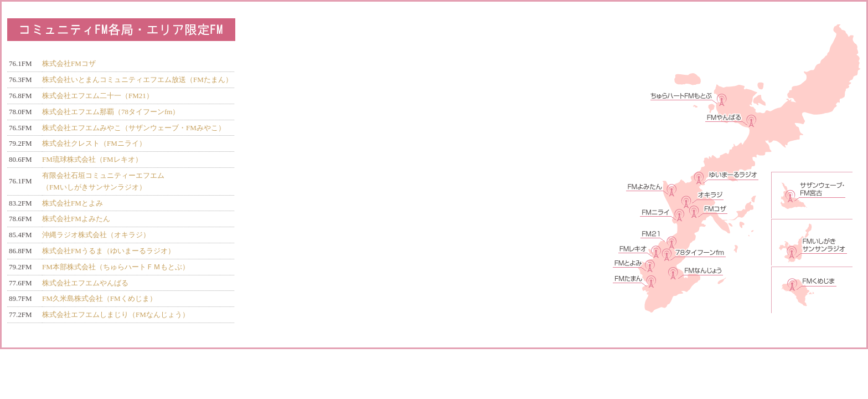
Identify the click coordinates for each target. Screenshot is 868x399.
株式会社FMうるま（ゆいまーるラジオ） (108, 251)
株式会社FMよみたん (76, 219)
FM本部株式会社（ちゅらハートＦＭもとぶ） (116, 267)
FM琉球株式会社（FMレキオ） (92, 159)
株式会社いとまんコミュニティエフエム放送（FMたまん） (137, 80)
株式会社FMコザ (69, 63)
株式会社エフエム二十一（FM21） (98, 96)
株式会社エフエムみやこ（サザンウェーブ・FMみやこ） (134, 128)
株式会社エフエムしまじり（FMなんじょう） (116, 314)
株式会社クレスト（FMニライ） (94, 143)
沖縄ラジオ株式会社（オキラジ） (96, 235)
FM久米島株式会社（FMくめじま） (99, 298)
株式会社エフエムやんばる (85, 283)
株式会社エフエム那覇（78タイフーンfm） (111, 112)
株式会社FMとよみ (73, 203)
